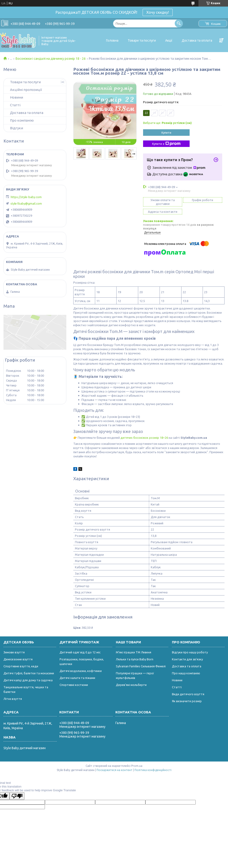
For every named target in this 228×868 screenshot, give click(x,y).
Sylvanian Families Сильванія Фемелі (141, 666)
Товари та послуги (142, 40)
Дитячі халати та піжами (77, 678)
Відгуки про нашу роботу (190, 652)
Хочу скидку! (158, 12)
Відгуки (17, 128)
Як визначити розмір (187, 701)
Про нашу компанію (186, 673)
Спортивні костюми (74, 685)
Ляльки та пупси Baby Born (135, 659)
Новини (17, 97)
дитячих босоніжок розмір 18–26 (144, 438)
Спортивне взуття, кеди (21, 666)
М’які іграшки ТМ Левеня (134, 652)
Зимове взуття (14, 652)
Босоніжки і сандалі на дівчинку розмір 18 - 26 (51, 59)
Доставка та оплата (197, 40)
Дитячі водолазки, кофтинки (81, 671)
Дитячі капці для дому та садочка (28, 680)
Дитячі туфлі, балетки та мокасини (29, 673)
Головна (112, 40)
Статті (15, 105)
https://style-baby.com (26, 197)
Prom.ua (137, 766)
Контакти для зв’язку (187, 659)
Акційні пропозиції (26, 90)
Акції (169, 40)
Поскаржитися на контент (114, 770)
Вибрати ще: (167, 123)
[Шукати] (179, 23)
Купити (166, 133)
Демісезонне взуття (18, 659)
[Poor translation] (17, 796)
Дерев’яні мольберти (131, 685)
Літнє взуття (13, 699)
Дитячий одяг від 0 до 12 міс (80, 652)
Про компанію (22, 120)
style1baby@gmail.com (26, 203)
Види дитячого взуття (188, 694)
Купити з (166, 144)
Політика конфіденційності (153, 770)
